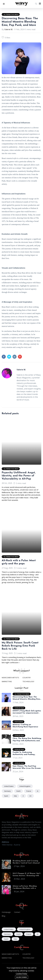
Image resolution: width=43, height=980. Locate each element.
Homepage (6, 912)
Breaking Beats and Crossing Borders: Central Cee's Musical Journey (26, 863)
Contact (17, 912)
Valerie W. (9, 29)
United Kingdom (25, 786)
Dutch (19, 791)
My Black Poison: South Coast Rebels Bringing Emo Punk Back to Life (20, 646)
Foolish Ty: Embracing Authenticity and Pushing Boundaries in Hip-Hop (24, 755)
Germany (7, 791)
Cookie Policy (21, 974)
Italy (15, 796)
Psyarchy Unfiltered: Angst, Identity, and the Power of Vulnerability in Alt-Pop (19, 476)
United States (9, 786)
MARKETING (7, 681)
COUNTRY (27, 678)
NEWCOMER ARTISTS (10, 678)
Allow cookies (22, 977)
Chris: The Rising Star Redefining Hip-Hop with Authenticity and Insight (27, 741)
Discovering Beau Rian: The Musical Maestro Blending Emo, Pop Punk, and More (20, 22)
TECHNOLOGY (28, 681)
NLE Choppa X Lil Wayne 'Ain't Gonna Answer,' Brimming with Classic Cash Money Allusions (27, 876)
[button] (4, 4)
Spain (6, 796)
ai (38, 791)
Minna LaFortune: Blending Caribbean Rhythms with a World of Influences (25, 888)
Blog (3, 916)
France (29, 791)
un (30, 796)
